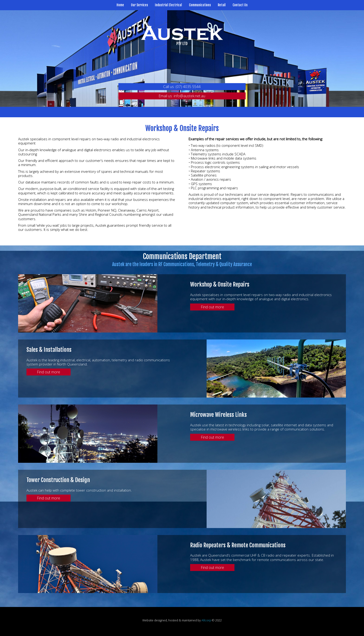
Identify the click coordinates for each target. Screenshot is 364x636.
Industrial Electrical (168, 5)
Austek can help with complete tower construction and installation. (79, 490)
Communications (200, 5)
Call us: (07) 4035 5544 (182, 87)
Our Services (139, 5)
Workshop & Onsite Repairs (220, 284)
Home (120, 5)
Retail (222, 5)
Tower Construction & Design (58, 480)
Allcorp (206, 620)
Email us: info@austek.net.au (182, 96)
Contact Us (240, 5)
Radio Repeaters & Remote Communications (238, 545)
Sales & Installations (49, 350)
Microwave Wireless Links (218, 415)
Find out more (212, 307)
